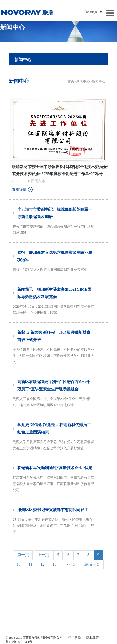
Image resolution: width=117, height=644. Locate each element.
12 (42, 564)
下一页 (70, 564)
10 (19, 564)
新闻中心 (23, 60)
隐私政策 (93, 638)
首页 (71, 81)
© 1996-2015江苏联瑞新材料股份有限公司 (34, 638)
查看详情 (23, 190)
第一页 (23, 555)
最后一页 (92, 564)
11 (30, 564)
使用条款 (75, 638)
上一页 (43, 555)
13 (54, 564)
